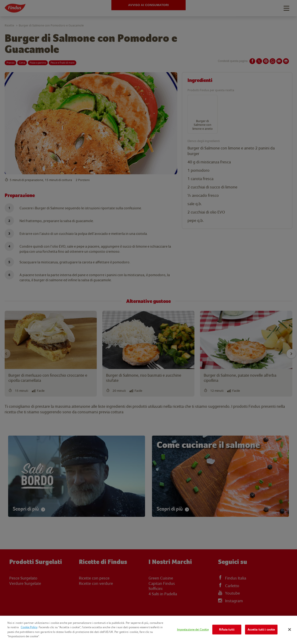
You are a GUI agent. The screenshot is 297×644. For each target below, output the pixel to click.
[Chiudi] (290, 630)
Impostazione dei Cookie (193, 629)
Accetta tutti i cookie (261, 629)
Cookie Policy (29, 627)
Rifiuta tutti (227, 629)
